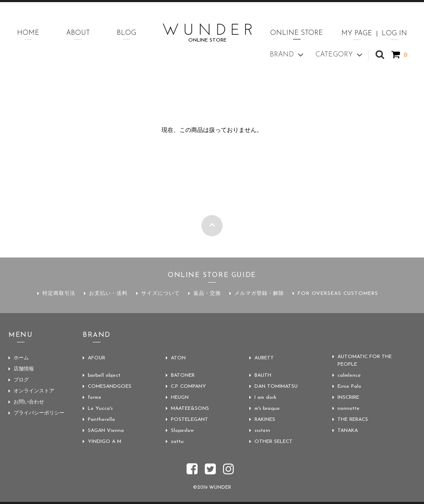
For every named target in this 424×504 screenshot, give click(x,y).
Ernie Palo (349, 386)
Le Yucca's (100, 409)
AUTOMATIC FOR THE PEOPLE (365, 361)
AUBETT (264, 358)
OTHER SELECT (273, 442)
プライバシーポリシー (39, 413)
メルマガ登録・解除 (259, 294)
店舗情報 (24, 369)
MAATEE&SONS (190, 409)
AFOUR (96, 358)
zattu (177, 442)
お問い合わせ (29, 402)
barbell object (104, 375)
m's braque (267, 409)
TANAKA (348, 431)
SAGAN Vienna (106, 431)
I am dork (265, 398)
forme (95, 398)
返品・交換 (207, 294)
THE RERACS (353, 420)
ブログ (21, 380)
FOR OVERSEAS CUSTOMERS (338, 294)
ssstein (262, 431)
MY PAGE (357, 34)
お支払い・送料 (108, 294)
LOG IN (394, 34)
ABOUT (78, 33)
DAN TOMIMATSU (276, 386)
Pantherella (101, 420)
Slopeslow (182, 431)
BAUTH (263, 375)
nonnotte (349, 409)
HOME (28, 33)
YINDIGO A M (105, 442)
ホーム (21, 358)
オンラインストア (34, 391)
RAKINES (265, 420)
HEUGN (180, 398)
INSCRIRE (348, 398)
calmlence (349, 375)
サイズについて (160, 294)
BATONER (183, 375)
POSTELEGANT (190, 420)
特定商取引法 (59, 294)
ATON (178, 358)
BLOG (126, 33)
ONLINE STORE (297, 33)
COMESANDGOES (110, 386)
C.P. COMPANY (188, 386)
